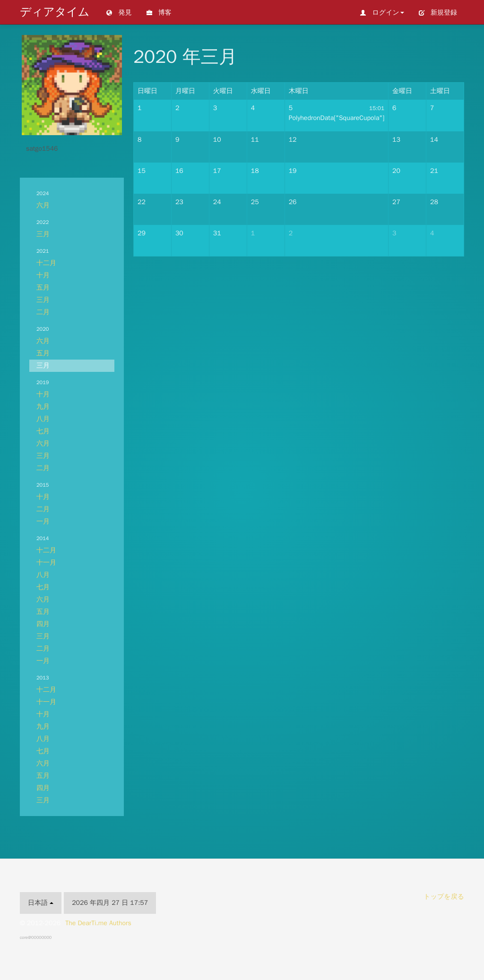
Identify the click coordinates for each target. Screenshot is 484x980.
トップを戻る (444, 897)
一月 (43, 521)
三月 (43, 234)
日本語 (41, 903)
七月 (43, 431)
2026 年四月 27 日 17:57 (110, 903)
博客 (159, 13)
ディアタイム (55, 12)
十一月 (46, 563)
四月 (43, 624)
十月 (43, 275)
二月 (43, 312)
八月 (43, 419)
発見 (119, 13)
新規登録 (438, 13)
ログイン (382, 13)
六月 (43, 205)
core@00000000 (36, 937)
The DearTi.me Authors (98, 923)
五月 (43, 288)
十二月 (46, 263)
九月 (43, 407)
